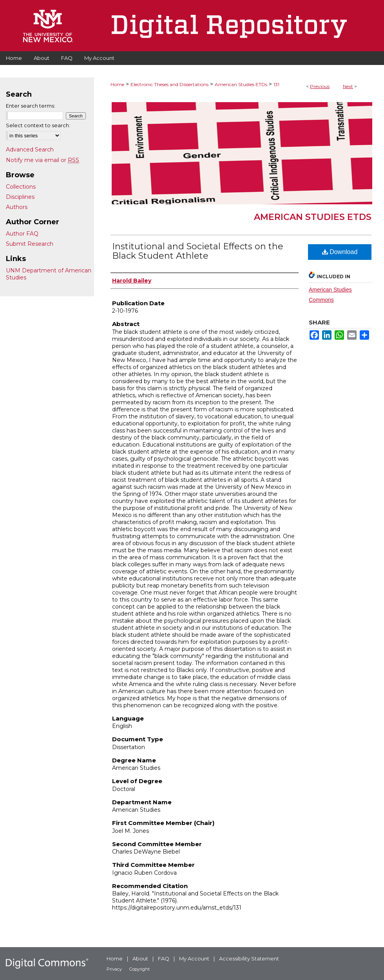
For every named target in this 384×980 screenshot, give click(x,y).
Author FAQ (22, 234)
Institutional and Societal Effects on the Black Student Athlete (198, 251)
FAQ (164, 958)
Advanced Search (30, 150)
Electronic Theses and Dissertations (169, 84)
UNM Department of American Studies (49, 274)
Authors (17, 207)
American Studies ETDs (241, 84)
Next (348, 86)
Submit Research (30, 244)
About (140, 958)
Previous (320, 86)
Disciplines (20, 197)
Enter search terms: (31, 106)
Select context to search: (38, 125)
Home (117, 84)
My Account (194, 958)
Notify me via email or (43, 160)
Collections (21, 187)
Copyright (139, 969)
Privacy (114, 969)
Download (340, 252)
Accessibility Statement (249, 958)
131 (276, 84)
